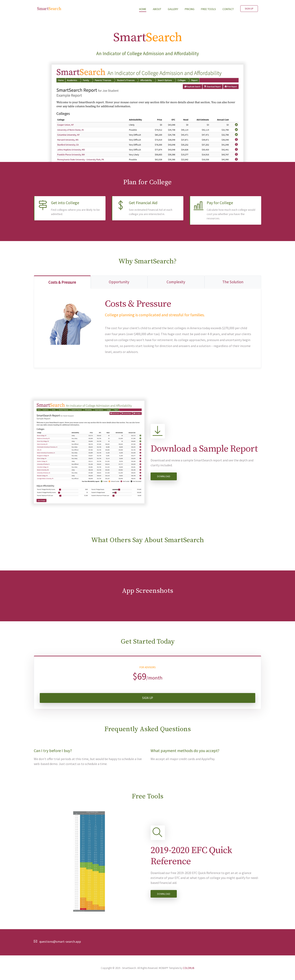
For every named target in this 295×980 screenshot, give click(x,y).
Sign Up (249, 9)
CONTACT (228, 9)
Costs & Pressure (62, 282)
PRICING (190, 9)
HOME (144, 9)
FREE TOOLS (208, 9)
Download (164, 476)
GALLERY (173, 9)
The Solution (233, 282)
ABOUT (157, 9)
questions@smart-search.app (60, 941)
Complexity (176, 282)
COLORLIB (189, 968)
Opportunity (119, 282)
